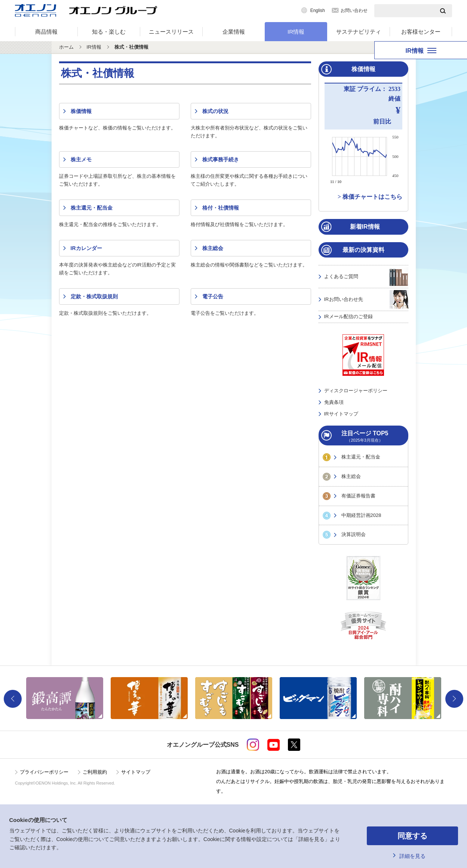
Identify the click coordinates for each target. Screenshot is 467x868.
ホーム (66, 47)
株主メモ (81, 159)
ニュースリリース (171, 32)
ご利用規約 (95, 772)
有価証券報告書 (358, 496)
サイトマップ (136, 772)
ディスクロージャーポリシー (356, 391)
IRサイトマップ (341, 414)
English (318, 10)
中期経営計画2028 (361, 515)
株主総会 (213, 248)
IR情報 (296, 32)
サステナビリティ (359, 32)
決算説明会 (354, 534)
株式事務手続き (221, 159)
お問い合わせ (354, 10)
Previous (13, 699)
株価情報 (81, 111)
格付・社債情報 (221, 208)
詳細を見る (412, 856)
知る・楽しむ (109, 32)
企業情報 (234, 32)
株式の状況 (215, 111)
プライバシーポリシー (44, 772)
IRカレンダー (86, 248)
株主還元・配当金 (92, 208)
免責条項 (334, 402)
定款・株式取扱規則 (94, 296)
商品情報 (46, 32)
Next (454, 699)
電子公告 (213, 296)
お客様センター (421, 32)
